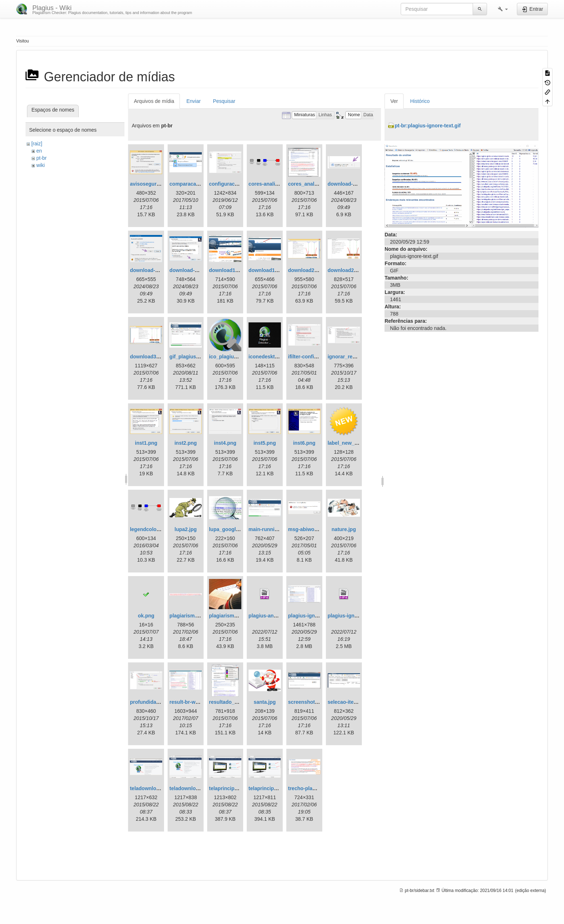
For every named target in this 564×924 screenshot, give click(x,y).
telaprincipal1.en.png (234, 788)
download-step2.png (154, 270)
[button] (503, 9)
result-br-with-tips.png (196, 702)
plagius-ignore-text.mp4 (356, 616)
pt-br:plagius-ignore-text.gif (428, 126)
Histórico (420, 101)
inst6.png (304, 443)
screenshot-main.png (314, 702)
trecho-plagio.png (309, 788)
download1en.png (270, 270)
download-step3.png (194, 270)
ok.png (146, 616)
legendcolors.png (151, 529)
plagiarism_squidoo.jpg (237, 616)
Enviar (194, 101)
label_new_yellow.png (354, 443)
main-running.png (270, 529)
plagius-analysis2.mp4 (275, 616)
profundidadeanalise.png (160, 702)
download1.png (228, 270)
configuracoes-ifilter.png (238, 184)
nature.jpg (344, 529)
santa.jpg (265, 702)
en (39, 151)
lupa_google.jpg (228, 529)
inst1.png (146, 443)
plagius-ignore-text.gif (315, 616)
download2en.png (349, 270)
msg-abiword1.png (310, 529)
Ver (394, 101)
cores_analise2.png (311, 184)
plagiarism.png (187, 616)
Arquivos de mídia (154, 101)
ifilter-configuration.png (317, 357)
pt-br (42, 158)
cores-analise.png (270, 184)
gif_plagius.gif (187, 357)
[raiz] (37, 144)
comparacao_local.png (197, 184)
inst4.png (225, 443)
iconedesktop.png (270, 357)
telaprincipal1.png (270, 788)
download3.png (148, 357)
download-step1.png (352, 184)
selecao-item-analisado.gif (359, 702)
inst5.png (265, 443)
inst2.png (186, 443)
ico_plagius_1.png (231, 357)
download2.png (307, 270)
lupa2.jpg (185, 529)
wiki (40, 165)
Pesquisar (224, 101)
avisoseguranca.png (154, 184)
